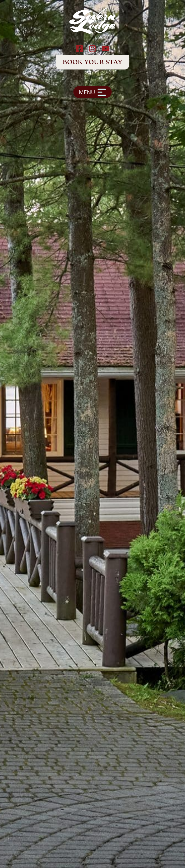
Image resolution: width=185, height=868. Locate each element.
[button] (92, 94)
